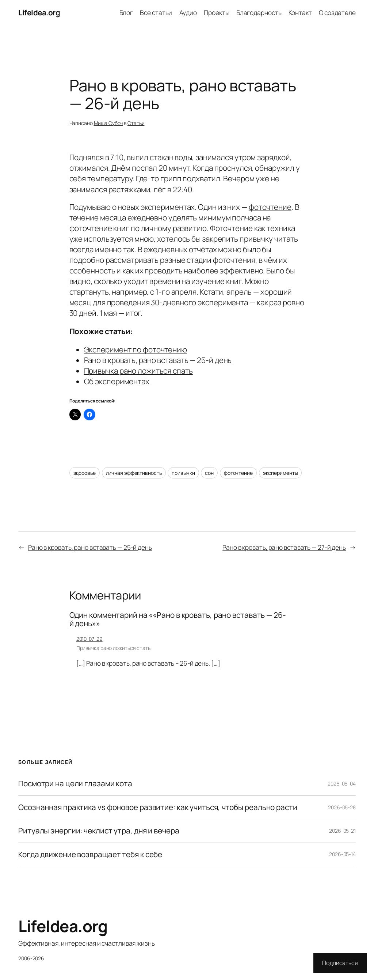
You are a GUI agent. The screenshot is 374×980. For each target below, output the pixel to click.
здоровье (85, 473)
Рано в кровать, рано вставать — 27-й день (284, 547)
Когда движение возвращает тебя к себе (90, 854)
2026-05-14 (342, 854)
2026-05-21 (342, 831)
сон (209, 473)
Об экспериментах (117, 381)
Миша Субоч (108, 123)
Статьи (136, 123)
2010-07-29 (89, 639)
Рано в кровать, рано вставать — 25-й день (158, 360)
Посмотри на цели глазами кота (75, 784)
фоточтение (270, 207)
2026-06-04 (342, 784)
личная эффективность (134, 473)
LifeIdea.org (39, 12)
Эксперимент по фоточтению (136, 349)
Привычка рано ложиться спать (138, 371)
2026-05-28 (342, 807)
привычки (183, 473)
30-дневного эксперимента (199, 302)
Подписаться (340, 963)
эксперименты (280, 473)
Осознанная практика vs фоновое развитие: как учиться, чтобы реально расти (158, 807)
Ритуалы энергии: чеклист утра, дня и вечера (99, 831)
